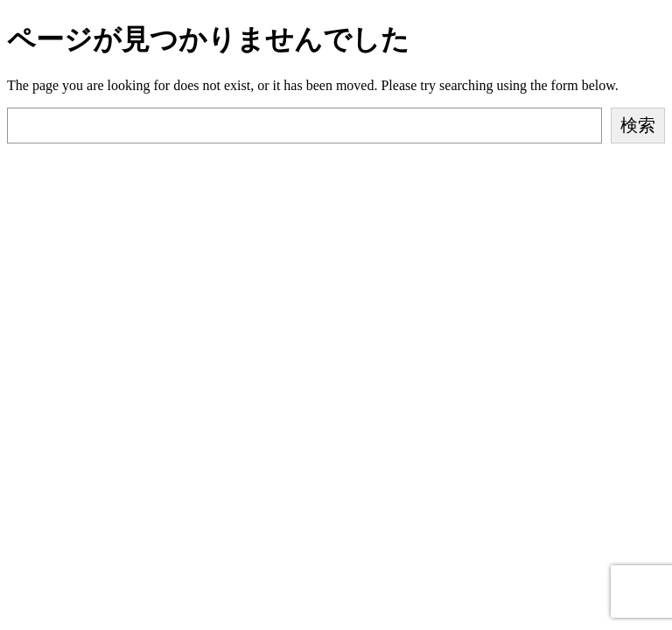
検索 (638, 125)
